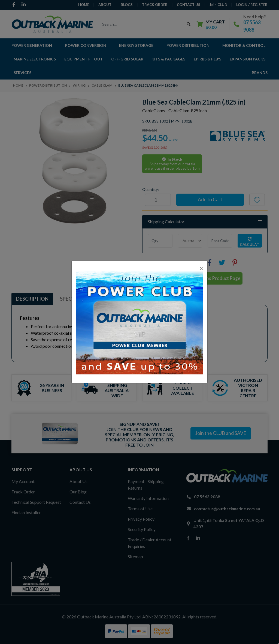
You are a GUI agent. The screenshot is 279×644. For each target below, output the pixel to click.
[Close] (201, 268)
